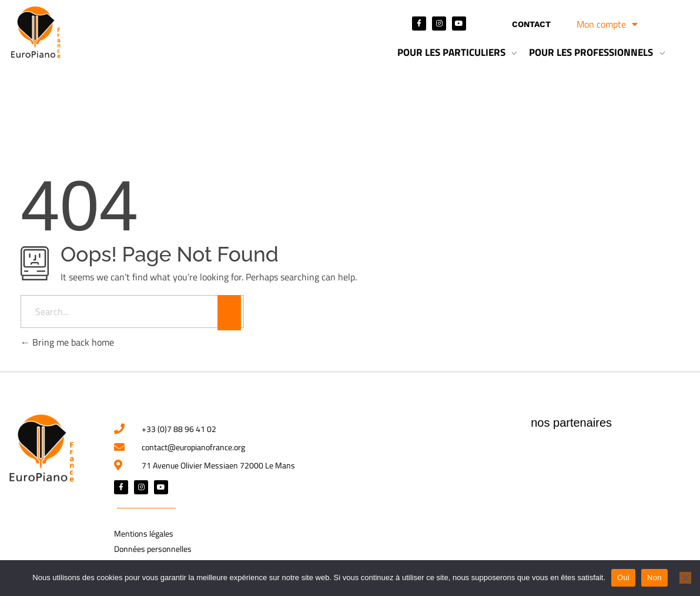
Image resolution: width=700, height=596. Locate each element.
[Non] (685, 578)
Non (654, 577)
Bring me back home (67, 342)
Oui (623, 577)
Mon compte (607, 24)
